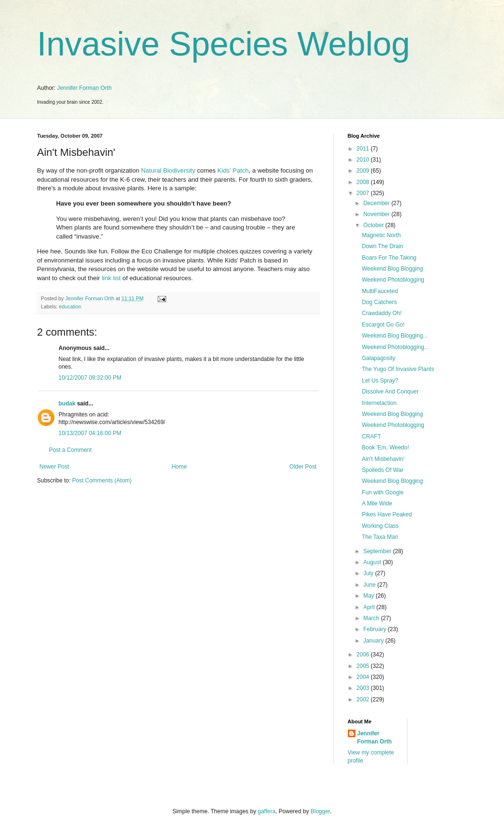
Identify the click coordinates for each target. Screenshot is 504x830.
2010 (364, 160)
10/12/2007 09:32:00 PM (90, 378)
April (370, 607)
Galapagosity (378, 358)
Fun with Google (382, 492)
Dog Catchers (379, 302)
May (369, 596)
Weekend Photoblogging (393, 280)
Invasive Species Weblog (224, 44)
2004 (364, 677)
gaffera (266, 811)
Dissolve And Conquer (390, 392)
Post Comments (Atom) (102, 481)
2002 (364, 699)
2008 (364, 182)
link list (111, 278)
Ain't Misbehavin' (383, 459)
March (372, 618)
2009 (364, 171)
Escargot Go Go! (383, 325)
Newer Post (54, 467)
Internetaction (379, 403)
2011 (364, 149)
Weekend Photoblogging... (395, 347)
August (373, 562)
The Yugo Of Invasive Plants (398, 369)
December (377, 203)
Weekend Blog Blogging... (395, 336)
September (378, 551)
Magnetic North (381, 235)
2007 (364, 193)
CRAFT (371, 437)
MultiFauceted (380, 291)
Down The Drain (382, 246)
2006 (364, 655)
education (70, 306)
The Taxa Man (380, 537)
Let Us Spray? (380, 381)
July (369, 573)
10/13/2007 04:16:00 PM (90, 433)
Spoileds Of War (382, 470)
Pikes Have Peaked (387, 514)
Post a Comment (70, 450)
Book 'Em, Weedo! (385, 448)
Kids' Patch (233, 170)
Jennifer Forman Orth (85, 88)
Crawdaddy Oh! (381, 313)
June (370, 585)
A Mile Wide (377, 503)
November (377, 214)
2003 (364, 688)
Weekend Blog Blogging (392, 269)
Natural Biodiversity (168, 170)
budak (67, 404)
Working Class (380, 526)
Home (179, 467)
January (374, 641)
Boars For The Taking (389, 258)
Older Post (303, 467)
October (374, 225)
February (375, 629)
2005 (364, 666)
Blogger (320, 811)
